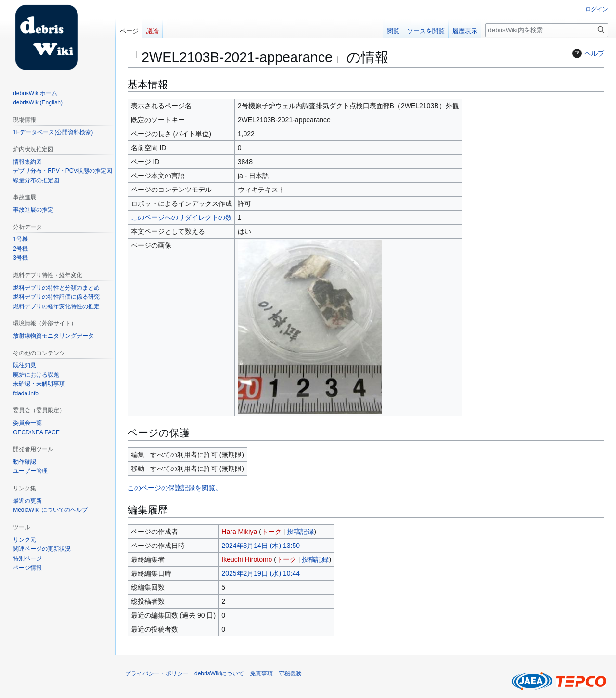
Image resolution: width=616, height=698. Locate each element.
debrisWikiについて (219, 673)
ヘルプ (587, 53)
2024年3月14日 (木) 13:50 (261, 546)
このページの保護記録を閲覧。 (175, 488)
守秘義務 (290, 673)
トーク (271, 532)
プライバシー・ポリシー (157, 673)
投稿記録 (300, 532)
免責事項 (261, 673)
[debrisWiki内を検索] (547, 30)
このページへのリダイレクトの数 (181, 217)
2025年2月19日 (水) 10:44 (261, 573)
